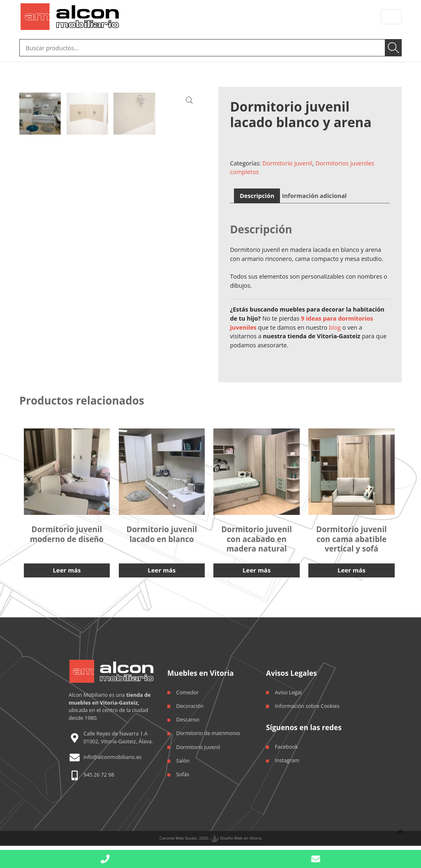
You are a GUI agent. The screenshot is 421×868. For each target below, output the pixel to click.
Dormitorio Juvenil (287, 162)
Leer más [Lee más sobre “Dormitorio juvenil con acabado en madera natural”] (256, 568)
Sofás (183, 772)
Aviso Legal (288, 690)
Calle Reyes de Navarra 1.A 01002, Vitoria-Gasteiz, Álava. (118, 735)
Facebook (287, 744)
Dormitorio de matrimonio (208, 731)
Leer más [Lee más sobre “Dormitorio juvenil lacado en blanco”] (162, 568)
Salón (183, 758)
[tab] (257, 194)
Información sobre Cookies (307, 704)
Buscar (394, 47)
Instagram (287, 758)
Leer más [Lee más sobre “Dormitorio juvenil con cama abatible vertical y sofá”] (351, 568)
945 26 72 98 (99, 773)
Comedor (188, 690)
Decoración (190, 704)
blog (335, 326)
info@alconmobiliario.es (112, 755)
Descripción (257, 194)
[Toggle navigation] (391, 16)
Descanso (188, 718)
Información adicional (314, 194)
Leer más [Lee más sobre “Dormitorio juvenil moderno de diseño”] (67, 568)
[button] (316, 859)
